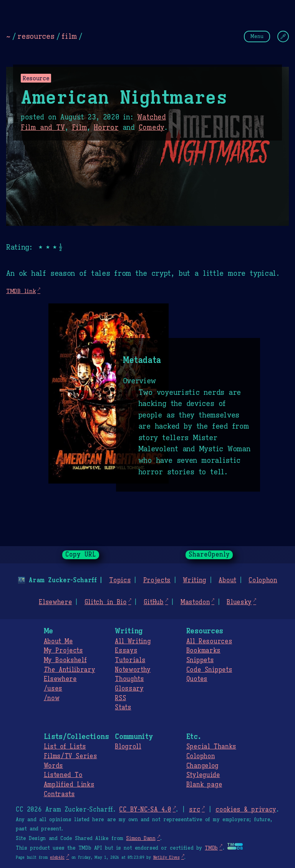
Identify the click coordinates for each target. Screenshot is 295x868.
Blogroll (128, 747)
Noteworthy (133, 670)
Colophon (263, 580)
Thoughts (129, 679)
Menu (257, 36)
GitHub (154, 602)
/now (52, 698)
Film (80, 128)
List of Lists (65, 747)
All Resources (209, 641)
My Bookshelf (65, 660)
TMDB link (21, 291)
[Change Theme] (283, 36)
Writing (195, 580)
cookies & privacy (246, 810)
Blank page (204, 785)
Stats (123, 707)
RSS (120, 698)
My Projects (63, 651)
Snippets (200, 660)
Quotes (197, 679)
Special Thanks (211, 747)
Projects (157, 580)
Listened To (63, 775)
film (69, 36)
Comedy (152, 128)
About (227, 580)
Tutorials (130, 660)
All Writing (133, 641)
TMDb (211, 848)
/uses (53, 689)
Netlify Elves (167, 857)
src (195, 810)
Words (53, 766)
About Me (58, 641)
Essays (126, 651)
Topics (120, 580)
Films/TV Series (70, 756)
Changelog (202, 766)
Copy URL (81, 555)
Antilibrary (70, 670)
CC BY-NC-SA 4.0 (145, 810)
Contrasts (59, 794)
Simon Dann (141, 838)
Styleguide (203, 775)
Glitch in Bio (106, 602)
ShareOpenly (209, 555)
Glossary (129, 689)
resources (36, 36)
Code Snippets (209, 670)
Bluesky (239, 602)
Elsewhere (55, 602)
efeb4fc (57, 857)
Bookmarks (203, 651)
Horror (106, 128)
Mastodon (195, 602)
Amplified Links (69, 785)
